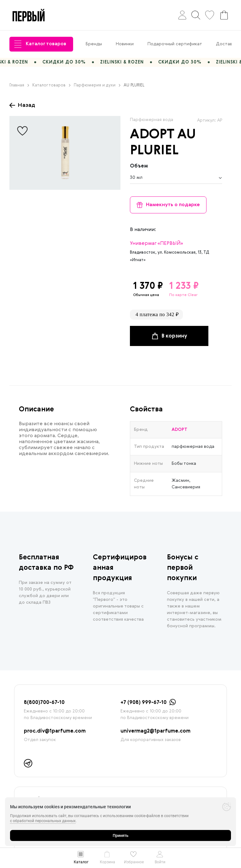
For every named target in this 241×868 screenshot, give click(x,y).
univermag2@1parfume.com (155, 731)
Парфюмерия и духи (97, 85)
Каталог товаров (40, 44)
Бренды (94, 44)
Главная (19, 85)
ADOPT (152, 135)
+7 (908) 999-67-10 (144, 703)
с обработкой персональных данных (43, 821)
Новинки (125, 44)
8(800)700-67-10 (44, 703)
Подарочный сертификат (175, 44)
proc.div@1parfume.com (55, 731)
